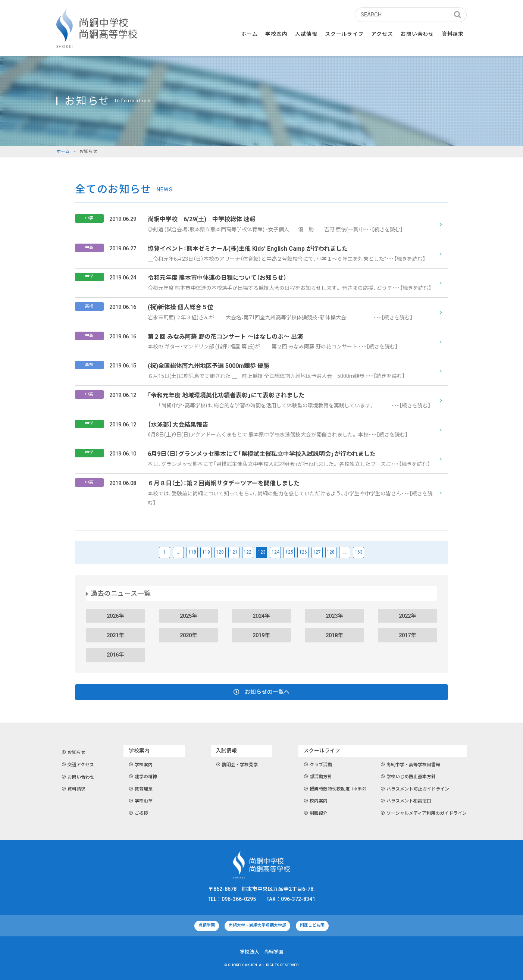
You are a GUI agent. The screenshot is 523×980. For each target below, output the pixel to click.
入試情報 (306, 34)
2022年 (408, 616)
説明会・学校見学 (237, 765)
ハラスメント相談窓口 (406, 801)
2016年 (115, 655)
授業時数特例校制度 (336, 789)
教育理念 (141, 789)
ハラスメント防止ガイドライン (415, 789)
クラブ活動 (318, 765)
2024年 (261, 616)
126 (303, 552)
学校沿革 (141, 801)
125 (289, 552)
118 (192, 552)
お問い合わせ (417, 34)
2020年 (189, 635)
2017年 (408, 635)
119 (206, 552)
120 (220, 552)
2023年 (334, 616)
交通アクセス (78, 765)
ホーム (249, 34)
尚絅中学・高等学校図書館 (411, 765)
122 (248, 552)
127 (317, 552)
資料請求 (453, 34)
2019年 (261, 635)
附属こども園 (312, 925)
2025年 (189, 616)
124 (275, 552)
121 (234, 552)
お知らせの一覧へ (261, 692)
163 (359, 552)
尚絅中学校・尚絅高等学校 (97, 28)
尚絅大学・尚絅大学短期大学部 (257, 925)
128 (331, 552)
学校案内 (276, 34)
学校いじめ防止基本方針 (408, 777)
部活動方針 (318, 777)
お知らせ (74, 753)
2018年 (334, 635)
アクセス (382, 34)
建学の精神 (143, 777)
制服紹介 (316, 814)
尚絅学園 (207, 925)
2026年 (115, 616)
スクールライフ (344, 34)
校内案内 (316, 801)
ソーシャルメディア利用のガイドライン (424, 814)
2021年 (115, 635)
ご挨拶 (139, 814)
